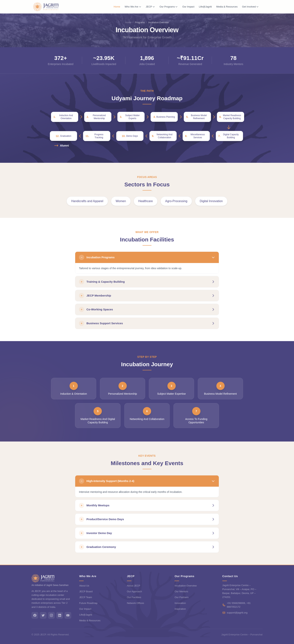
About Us (84, 586)
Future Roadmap (88, 603)
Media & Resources (227, 7)
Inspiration (180, 609)
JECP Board (86, 591)
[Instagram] (51, 615)
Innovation (180, 603)
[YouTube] (68, 615)
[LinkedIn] (60, 615)
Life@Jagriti (205, 7)
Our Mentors (181, 591)
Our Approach (134, 591)
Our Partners (181, 597)
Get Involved (250, 7)
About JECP (134, 586)
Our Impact (188, 7)
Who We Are (133, 7)
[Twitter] (43, 615)
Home (117, 7)
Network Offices (136, 603)
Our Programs (169, 7)
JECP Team (85, 597)
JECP (150, 7)
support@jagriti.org (237, 613)
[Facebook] (35, 615)
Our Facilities (134, 597)
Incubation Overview (186, 586)
